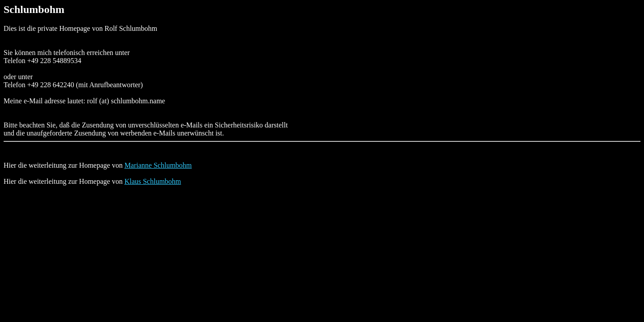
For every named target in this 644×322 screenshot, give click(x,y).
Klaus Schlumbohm (153, 181)
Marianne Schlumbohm (158, 165)
